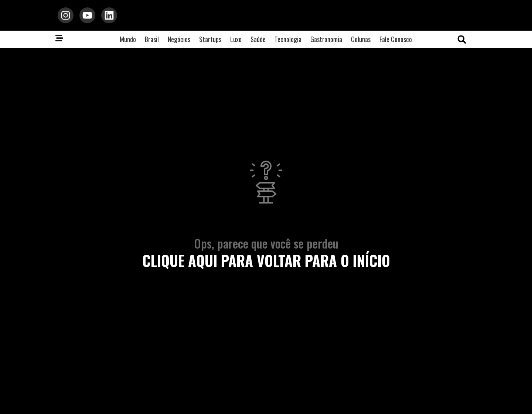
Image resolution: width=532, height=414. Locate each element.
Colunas (361, 42)
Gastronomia (326, 42)
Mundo (128, 42)
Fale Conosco (396, 42)
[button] (462, 42)
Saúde (258, 42)
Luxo (236, 42)
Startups (210, 42)
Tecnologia (288, 42)
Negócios (179, 42)
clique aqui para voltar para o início (266, 263)
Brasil (152, 42)
